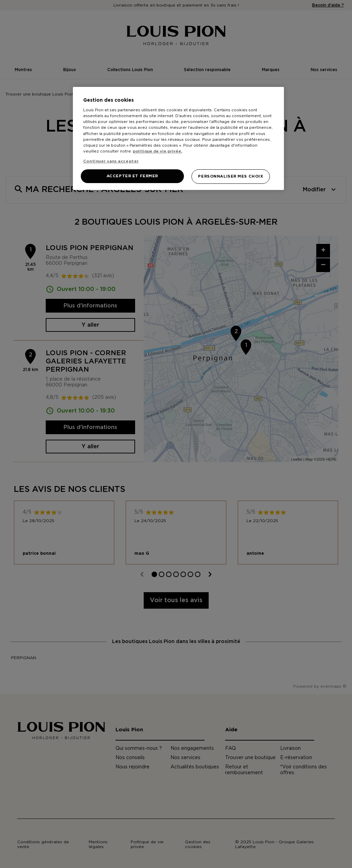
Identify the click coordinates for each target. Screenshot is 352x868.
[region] (178, 138)
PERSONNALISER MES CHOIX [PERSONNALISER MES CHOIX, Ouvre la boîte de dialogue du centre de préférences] (230, 176)
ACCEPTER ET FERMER (132, 176)
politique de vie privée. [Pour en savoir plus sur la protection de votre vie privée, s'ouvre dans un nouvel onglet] (157, 151)
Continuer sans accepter (111, 161)
